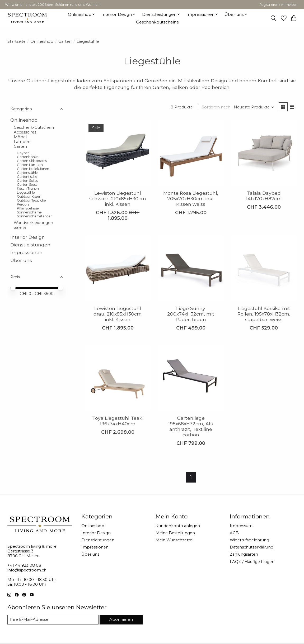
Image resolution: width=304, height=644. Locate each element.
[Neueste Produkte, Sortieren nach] (254, 107)
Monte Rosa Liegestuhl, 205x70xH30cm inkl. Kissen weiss (191, 199)
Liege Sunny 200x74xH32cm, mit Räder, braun (191, 314)
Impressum (241, 526)
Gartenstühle (27, 173)
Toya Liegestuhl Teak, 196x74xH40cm (118, 421)
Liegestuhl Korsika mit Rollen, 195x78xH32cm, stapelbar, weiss (264, 314)
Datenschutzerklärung (252, 547)
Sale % (20, 227)
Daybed (23, 153)
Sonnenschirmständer (34, 216)
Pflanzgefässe (28, 208)
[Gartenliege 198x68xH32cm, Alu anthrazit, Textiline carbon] (191, 378)
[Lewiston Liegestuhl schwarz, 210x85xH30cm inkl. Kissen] (118, 153)
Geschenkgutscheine (158, 22)
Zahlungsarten (244, 554)
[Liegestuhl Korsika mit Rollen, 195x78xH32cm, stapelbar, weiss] (264, 268)
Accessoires (25, 132)
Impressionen (26, 252)
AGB (234, 533)
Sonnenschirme (29, 212)
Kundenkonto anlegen (178, 526)
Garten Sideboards (32, 161)
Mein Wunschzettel (174, 540)
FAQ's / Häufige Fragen (252, 562)
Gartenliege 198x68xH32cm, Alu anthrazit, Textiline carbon (191, 426)
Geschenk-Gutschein (34, 127)
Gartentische (27, 177)
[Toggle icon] (273, 18)
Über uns (21, 260)
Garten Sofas (27, 181)
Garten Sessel (28, 185)
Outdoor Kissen (29, 196)
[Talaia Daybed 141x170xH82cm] (264, 153)
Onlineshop (42, 41)
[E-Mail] (53, 620)
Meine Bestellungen (175, 533)
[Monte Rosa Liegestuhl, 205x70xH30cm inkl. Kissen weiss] (191, 153)
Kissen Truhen (28, 189)
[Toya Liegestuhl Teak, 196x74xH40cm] (118, 378)
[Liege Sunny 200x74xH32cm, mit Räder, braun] (191, 268)
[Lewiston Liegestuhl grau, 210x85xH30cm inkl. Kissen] (118, 268)
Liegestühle (26, 192)
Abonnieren (121, 619)
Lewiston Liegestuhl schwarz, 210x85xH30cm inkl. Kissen (118, 199)
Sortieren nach (216, 107)
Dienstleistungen (30, 245)
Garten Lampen (30, 165)
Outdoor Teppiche (31, 200)
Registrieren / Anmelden (278, 5)
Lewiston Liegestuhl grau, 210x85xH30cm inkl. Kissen (118, 314)
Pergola (23, 204)
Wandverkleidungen (33, 223)
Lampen (22, 142)
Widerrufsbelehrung (249, 540)
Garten (65, 41)
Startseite (17, 41)
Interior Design (28, 237)
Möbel (20, 137)
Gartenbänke (28, 157)
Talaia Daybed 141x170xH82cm (264, 196)
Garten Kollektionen (33, 169)
